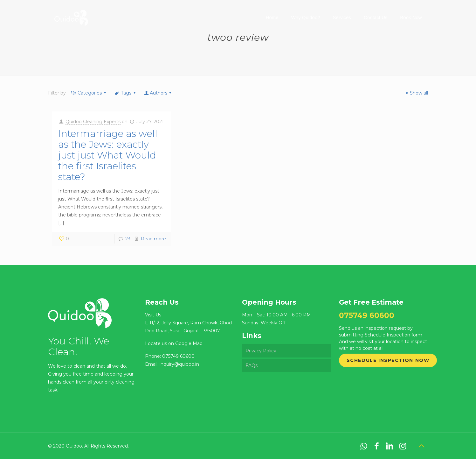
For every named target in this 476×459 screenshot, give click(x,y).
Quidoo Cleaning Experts (93, 122)
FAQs (252, 365)
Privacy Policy (261, 351)
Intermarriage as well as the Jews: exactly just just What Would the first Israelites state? (108, 155)
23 (128, 239)
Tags (126, 93)
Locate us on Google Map (174, 343)
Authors (158, 93)
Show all (416, 93)
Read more (153, 239)
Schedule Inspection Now (388, 360)
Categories (89, 93)
